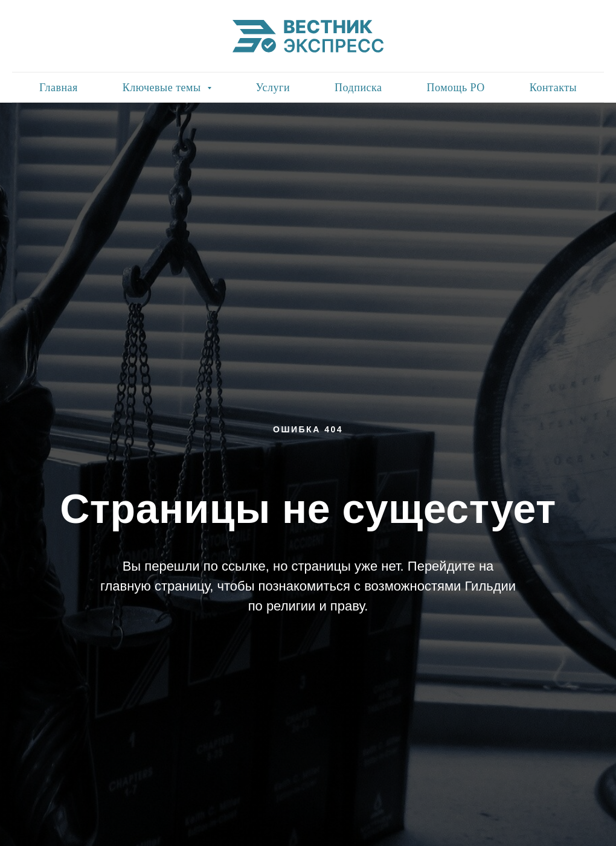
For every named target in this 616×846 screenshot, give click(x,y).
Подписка (358, 88)
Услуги (273, 88)
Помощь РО (455, 88)
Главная (59, 88)
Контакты (553, 88)
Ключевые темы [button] (163, 88)
